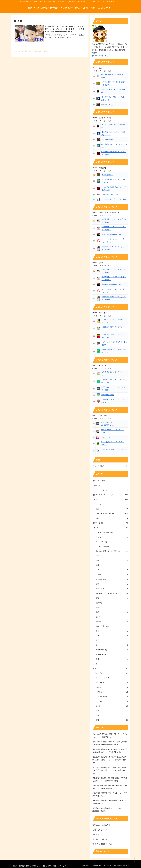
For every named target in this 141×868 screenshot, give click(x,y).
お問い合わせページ (100, 830)
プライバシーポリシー (101, 839)
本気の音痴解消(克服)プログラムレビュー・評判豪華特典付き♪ (110, 794)
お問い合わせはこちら (100, 56)
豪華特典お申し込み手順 (101, 825)
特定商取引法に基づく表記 (102, 844)
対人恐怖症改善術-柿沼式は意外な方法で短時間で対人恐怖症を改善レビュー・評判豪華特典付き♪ (110, 770)
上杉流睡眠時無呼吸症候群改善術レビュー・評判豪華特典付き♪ (109, 802)
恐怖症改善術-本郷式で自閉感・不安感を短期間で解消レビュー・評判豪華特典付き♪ (110, 743)
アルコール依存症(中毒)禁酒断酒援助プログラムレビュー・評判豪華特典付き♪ (110, 787)
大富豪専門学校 (107, 105)
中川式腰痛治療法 (108, 395)
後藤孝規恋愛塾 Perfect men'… (113, 234)
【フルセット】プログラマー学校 (114, 199)
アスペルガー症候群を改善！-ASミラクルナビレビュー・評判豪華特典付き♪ (110, 736)
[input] (110, 466)
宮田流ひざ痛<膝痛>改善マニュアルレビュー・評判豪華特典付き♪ (110, 810)
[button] (126, 466)
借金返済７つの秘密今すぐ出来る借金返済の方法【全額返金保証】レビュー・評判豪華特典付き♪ (109, 760)
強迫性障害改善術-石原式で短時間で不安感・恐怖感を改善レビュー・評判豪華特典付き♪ (110, 751)
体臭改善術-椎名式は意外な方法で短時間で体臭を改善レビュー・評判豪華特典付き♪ (110, 779)
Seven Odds (105, 437)
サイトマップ (97, 834)
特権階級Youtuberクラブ (111, 195)
